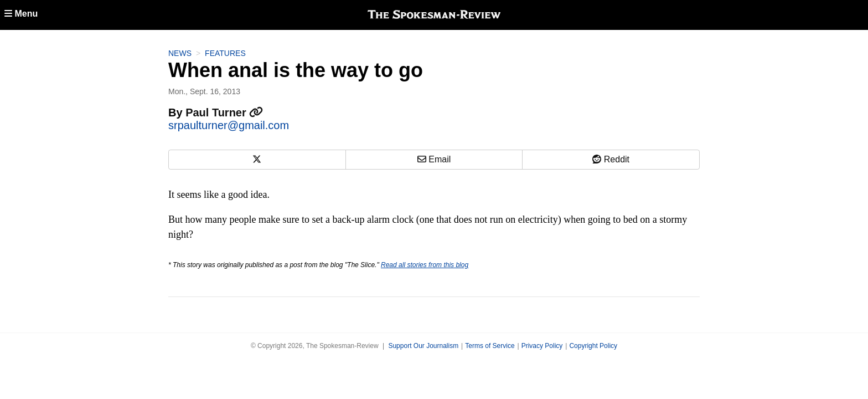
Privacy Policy (542, 346)
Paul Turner (224, 112)
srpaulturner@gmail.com (229, 125)
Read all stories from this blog (425, 265)
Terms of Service (490, 346)
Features (225, 53)
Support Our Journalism (423, 346)
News (180, 53)
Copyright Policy (593, 346)
